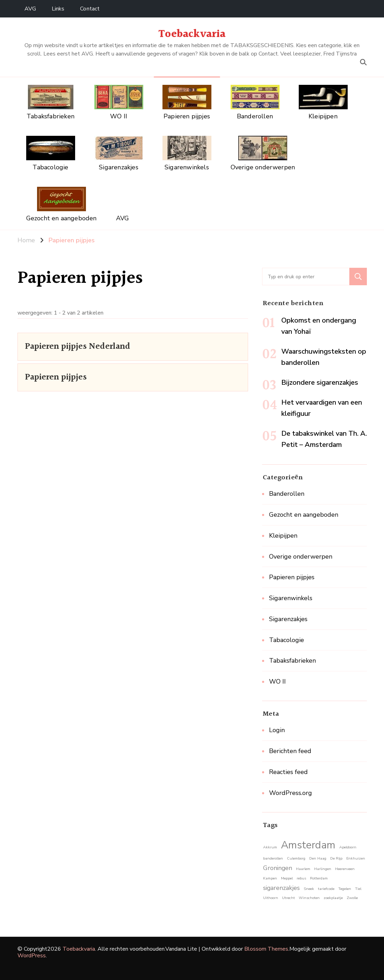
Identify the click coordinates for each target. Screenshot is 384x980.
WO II (277, 681)
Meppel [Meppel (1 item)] (287, 878)
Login (277, 730)
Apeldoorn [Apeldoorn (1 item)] (348, 847)
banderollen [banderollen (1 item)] (273, 858)
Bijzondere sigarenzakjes (320, 382)
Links (58, 9)
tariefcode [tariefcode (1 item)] (326, 889)
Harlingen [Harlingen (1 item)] (323, 869)
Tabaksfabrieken (292, 661)
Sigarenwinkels (291, 598)
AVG (30, 9)
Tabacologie (287, 640)
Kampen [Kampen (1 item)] (270, 878)
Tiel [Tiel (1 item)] (358, 889)
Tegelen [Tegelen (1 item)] (345, 889)
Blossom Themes (266, 949)
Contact (90, 9)
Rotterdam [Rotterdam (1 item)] (319, 878)
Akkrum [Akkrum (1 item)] (270, 847)
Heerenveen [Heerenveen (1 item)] (345, 869)
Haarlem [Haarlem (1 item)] (303, 869)
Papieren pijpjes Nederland (78, 347)
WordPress (32, 956)
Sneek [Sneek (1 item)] (309, 889)
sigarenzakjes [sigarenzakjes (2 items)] (281, 888)
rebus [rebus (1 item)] (301, 878)
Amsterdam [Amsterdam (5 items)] (308, 845)
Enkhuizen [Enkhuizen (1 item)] (356, 858)
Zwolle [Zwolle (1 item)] (352, 898)
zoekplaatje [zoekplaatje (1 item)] (333, 898)
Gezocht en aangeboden (304, 515)
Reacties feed (288, 772)
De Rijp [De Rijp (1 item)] (336, 858)
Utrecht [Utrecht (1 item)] (288, 898)
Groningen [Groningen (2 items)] (278, 868)
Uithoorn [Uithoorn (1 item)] (271, 898)
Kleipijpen (283, 536)
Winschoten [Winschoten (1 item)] (309, 898)
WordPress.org (291, 793)
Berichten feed (290, 751)
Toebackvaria (192, 34)
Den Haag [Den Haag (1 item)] (318, 858)
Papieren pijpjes (56, 377)
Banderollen (287, 494)
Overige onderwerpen (301, 557)
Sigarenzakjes (288, 619)
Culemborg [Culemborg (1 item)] (296, 858)
